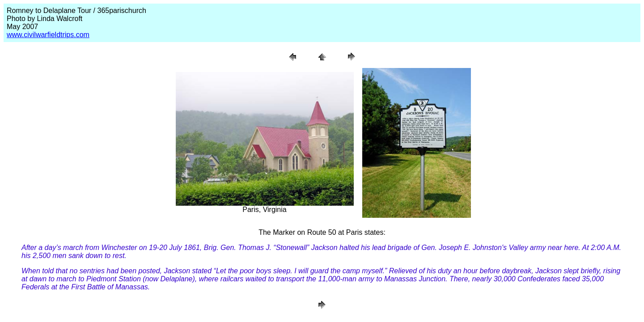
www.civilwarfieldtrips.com (48, 35)
